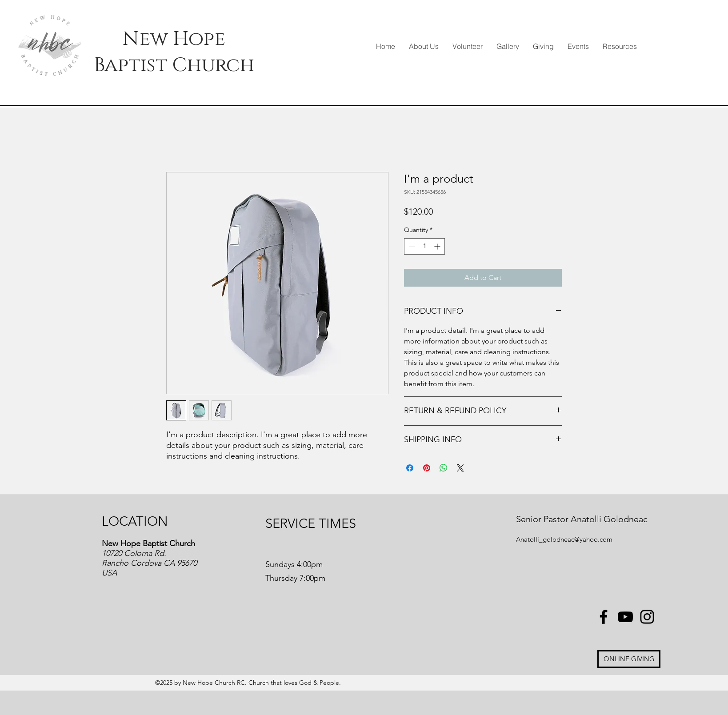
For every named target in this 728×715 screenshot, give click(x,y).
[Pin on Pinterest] (427, 468)
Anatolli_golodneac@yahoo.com (564, 539)
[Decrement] (411, 246)
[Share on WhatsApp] (444, 468)
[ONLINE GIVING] (629, 659)
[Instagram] (647, 617)
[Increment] (438, 246)
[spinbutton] (424, 246)
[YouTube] (625, 617)
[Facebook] (604, 617)
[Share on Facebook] (410, 468)
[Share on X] (460, 468)
